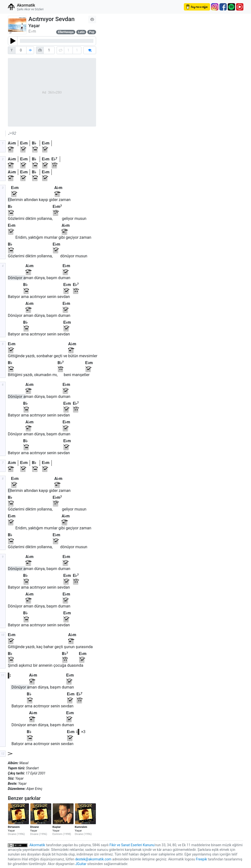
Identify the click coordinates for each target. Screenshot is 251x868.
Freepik (201, 859)
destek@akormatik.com (93, 859)
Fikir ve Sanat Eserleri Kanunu (132, 845)
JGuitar (81, 864)
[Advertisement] (143, 110)
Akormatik (37, 845)
